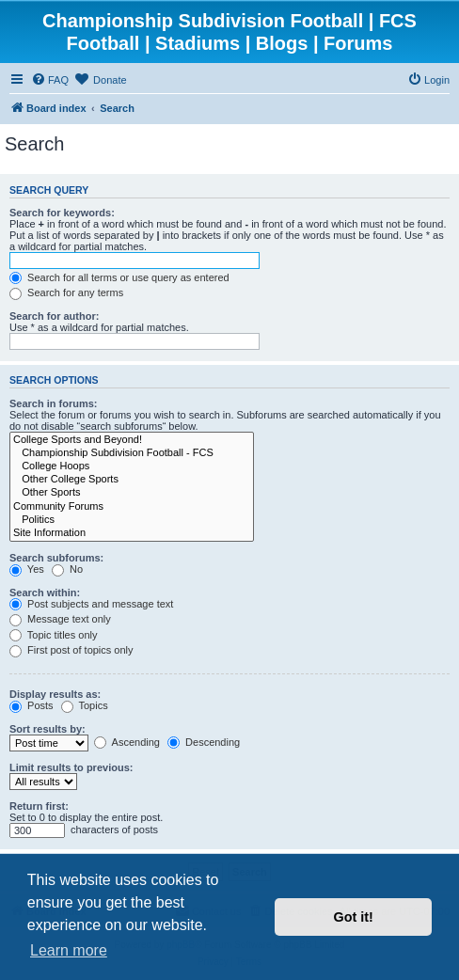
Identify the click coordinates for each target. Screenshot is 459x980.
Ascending (127, 742)
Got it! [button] (354, 917)
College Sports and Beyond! (132, 440)
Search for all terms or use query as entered (119, 277)
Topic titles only (53, 635)
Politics (132, 520)
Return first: (39, 806)
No (67, 569)
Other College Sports (132, 480)
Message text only (60, 619)
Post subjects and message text (91, 604)
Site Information (132, 533)
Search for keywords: (62, 213)
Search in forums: (54, 403)
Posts (32, 705)
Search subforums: (56, 558)
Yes (27, 569)
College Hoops (132, 466)
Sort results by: (47, 729)
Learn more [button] (69, 950)
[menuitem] (50, 80)
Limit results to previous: (71, 767)
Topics (85, 705)
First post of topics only (71, 650)
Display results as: (55, 694)
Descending (204, 742)
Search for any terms (66, 292)
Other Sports (132, 493)
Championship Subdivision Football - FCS (132, 453)
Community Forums (132, 507)
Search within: (45, 593)
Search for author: (54, 316)
